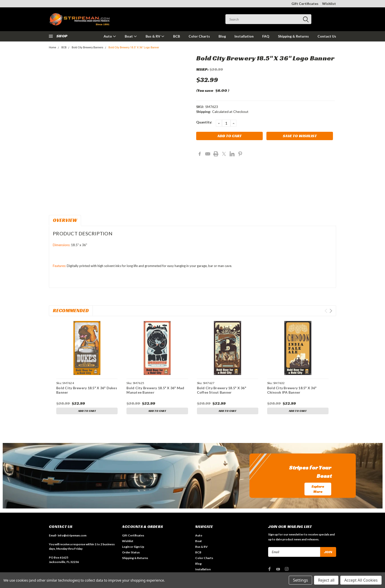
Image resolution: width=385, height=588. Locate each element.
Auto (110, 36)
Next (331, 311)
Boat (131, 36)
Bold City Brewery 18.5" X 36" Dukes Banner (87, 390)
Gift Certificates (305, 4)
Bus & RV (155, 36)
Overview (65, 220)
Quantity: (204, 122)
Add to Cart (87, 411)
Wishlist (329, 4)
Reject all (326, 580)
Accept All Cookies (361, 580)
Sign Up (139, 548)
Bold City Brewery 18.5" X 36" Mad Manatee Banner (155, 390)
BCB (177, 36)
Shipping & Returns (293, 36)
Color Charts (199, 36)
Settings (300, 580)
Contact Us (327, 36)
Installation (244, 36)
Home (53, 47)
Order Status (131, 553)
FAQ (266, 36)
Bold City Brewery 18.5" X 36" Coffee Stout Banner (222, 390)
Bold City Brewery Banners (88, 47)
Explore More (318, 490)
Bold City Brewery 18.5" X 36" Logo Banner (134, 47)
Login (126, 548)
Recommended (71, 310)
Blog (222, 36)
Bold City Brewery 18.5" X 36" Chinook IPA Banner (292, 390)
